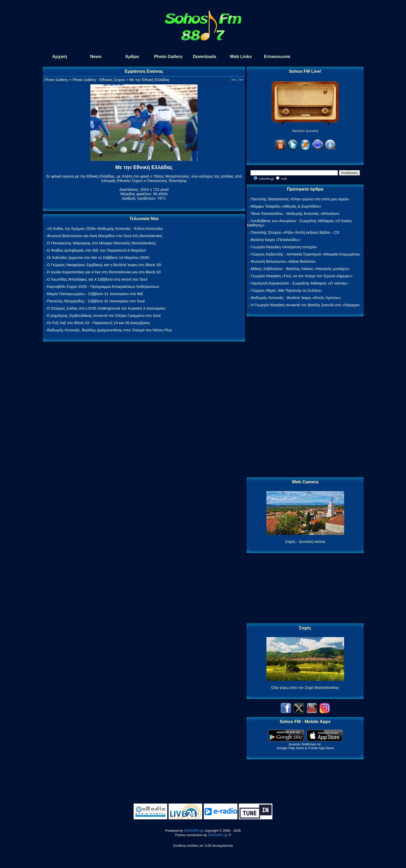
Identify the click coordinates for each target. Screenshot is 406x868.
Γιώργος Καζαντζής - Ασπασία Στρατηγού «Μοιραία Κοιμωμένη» (306, 254)
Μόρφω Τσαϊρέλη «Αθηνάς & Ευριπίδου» (286, 206)
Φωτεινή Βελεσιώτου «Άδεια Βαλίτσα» (283, 261)
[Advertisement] (305, 397)
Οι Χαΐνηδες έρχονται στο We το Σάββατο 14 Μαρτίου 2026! (98, 257)
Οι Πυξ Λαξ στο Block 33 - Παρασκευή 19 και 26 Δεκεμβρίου (98, 323)
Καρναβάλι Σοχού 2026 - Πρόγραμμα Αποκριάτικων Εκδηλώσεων (103, 286)
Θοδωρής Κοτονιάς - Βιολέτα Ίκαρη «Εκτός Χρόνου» (296, 298)
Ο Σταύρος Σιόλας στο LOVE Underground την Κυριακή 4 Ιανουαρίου (106, 308)
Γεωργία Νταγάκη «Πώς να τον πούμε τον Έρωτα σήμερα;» (302, 276)
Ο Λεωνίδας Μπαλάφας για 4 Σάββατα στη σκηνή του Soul (97, 279)
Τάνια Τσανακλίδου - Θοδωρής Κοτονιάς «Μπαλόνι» (295, 213)
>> (241, 80)
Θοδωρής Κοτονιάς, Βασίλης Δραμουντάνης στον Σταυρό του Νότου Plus (109, 330)
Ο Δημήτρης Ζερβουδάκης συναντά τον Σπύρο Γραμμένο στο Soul (104, 315)
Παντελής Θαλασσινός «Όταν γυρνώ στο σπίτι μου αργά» (300, 199)
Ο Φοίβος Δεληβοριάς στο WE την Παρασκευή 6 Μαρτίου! (96, 250)
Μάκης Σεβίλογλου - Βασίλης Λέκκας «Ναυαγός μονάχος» (300, 269)
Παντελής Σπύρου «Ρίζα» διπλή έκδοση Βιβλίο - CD (295, 232)
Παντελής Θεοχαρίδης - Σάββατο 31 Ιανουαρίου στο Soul (96, 301)
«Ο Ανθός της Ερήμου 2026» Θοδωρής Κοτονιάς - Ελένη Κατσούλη (105, 228)
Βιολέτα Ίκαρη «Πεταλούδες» (275, 240)
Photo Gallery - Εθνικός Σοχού (99, 80)
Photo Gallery (56, 80)
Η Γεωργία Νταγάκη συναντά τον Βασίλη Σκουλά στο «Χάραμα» (305, 305)
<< (234, 80)
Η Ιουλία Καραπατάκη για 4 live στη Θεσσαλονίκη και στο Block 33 (104, 272)
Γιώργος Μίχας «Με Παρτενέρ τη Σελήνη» (286, 290)
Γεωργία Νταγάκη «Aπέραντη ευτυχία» (284, 247)
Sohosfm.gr (194, 830)
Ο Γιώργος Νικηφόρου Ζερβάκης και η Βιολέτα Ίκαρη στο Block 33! (104, 265)
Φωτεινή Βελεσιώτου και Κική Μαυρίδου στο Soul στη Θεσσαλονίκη (104, 236)
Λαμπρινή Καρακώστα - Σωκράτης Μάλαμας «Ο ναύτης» (299, 283)
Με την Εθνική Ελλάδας (149, 80)
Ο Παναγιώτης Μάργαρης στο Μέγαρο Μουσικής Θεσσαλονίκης (101, 243)
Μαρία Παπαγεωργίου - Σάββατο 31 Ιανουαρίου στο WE (95, 294)
